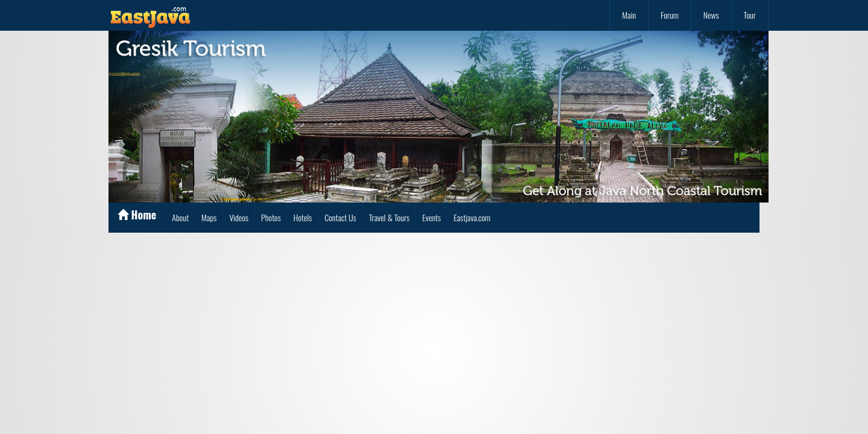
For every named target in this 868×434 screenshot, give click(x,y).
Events (431, 217)
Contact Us (340, 217)
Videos (239, 217)
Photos (271, 217)
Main (629, 15)
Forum (670, 15)
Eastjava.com (472, 217)
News (711, 15)
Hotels (303, 217)
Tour (750, 15)
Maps (209, 217)
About (180, 217)
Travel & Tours (389, 217)
